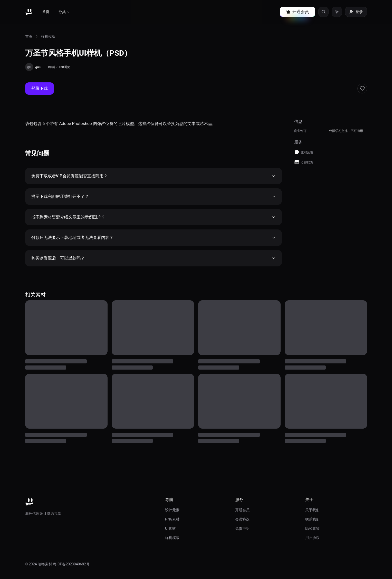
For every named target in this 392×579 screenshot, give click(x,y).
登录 (356, 12)
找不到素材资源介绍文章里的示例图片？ (154, 217)
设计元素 (172, 510)
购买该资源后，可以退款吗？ (154, 258)
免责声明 (242, 528)
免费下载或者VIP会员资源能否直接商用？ (154, 176)
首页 (46, 12)
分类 (64, 12)
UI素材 (170, 528)
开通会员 (242, 510)
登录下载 (40, 88)
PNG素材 (172, 519)
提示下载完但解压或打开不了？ (154, 196)
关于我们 (312, 510)
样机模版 (48, 36)
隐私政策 (312, 528)
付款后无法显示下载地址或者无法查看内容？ (154, 238)
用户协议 (312, 538)
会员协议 (242, 519)
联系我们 (312, 519)
